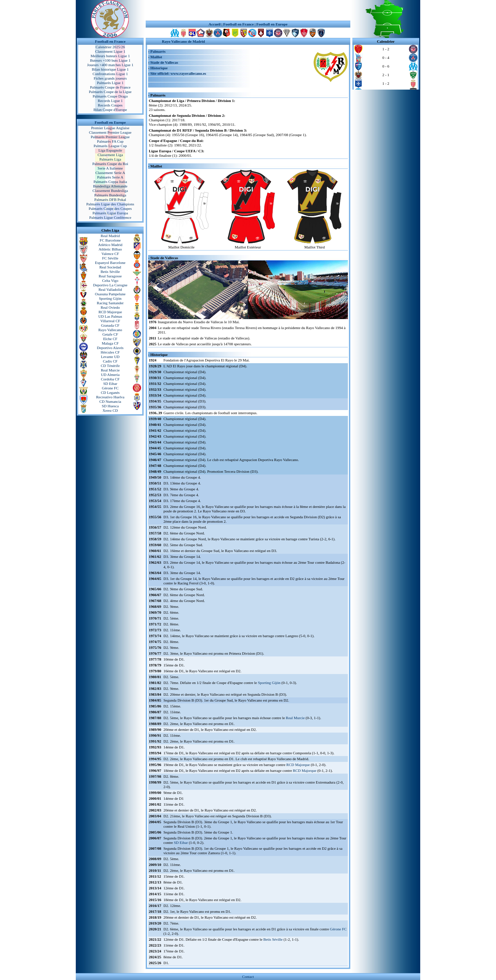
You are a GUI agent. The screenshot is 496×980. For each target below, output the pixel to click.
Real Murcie (110, 370)
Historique (159, 68)
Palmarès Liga (110, 159)
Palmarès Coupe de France (110, 87)
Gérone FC (110, 388)
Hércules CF (110, 352)
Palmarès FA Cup (110, 141)
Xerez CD (110, 410)
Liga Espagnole (110, 150)
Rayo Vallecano (110, 330)
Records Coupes (110, 105)
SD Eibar (110, 384)
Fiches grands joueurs (110, 78)
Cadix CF (110, 361)
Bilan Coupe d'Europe (110, 110)
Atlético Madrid (110, 245)
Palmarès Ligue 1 (110, 83)
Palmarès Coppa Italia (110, 182)
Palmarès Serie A (110, 177)
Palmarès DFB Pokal (110, 200)
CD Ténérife (110, 366)
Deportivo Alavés (110, 348)
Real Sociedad (110, 267)
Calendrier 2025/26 (110, 47)
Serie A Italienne (110, 168)
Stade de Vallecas (164, 62)
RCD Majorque (110, 312)
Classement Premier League (110, 132)
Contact (248, 977)
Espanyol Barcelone (110, 263)
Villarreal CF (110, 321)
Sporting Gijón (110, 298)
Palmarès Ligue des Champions (110, 204)
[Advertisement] (248, 10)
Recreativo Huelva (110, 397)
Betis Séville (110, 272)
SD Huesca (110, 406)
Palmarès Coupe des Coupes (110, 208)
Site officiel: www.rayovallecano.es (178, 73)
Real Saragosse (110, 276)
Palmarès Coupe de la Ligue (110, 92)
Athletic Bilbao (110, 249)
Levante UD (110, 357)
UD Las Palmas (110, 316)
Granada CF (110, 325)
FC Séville (110, 258)
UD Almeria (110, 375)
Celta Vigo (110, 280)
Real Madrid (110, 236)
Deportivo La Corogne (110, 285)
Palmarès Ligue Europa (110, 213)
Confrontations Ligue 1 (110, 74)
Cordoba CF (110, 379)
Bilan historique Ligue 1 (110, 69)
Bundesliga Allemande (110, 186)
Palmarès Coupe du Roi (110, 164)
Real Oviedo (110, 307)
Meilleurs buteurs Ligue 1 (110, 56)
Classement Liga (110, 155)
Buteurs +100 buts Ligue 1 (110, 60)
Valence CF (110, 254)
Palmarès (158, 51)
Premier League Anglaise (110, 128)
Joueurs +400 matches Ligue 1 (110, 65)
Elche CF (110, 339)
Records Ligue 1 (110, 101)
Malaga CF (110, 343)
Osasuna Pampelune (110, 294)
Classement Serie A (110, 173)
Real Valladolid (110, 289)
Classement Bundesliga (110, 191)
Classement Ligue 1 (110, 51)
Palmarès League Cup (110, 146)
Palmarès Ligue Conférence (110, 217)
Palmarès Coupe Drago (110, 96)
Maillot (156, 57)
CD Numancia (110, 401)
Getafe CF (110, 334)
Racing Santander (110, 303)
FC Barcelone (110, 240)
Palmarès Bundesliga (110, 195)
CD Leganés (110, 392)
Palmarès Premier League (110, 137)
